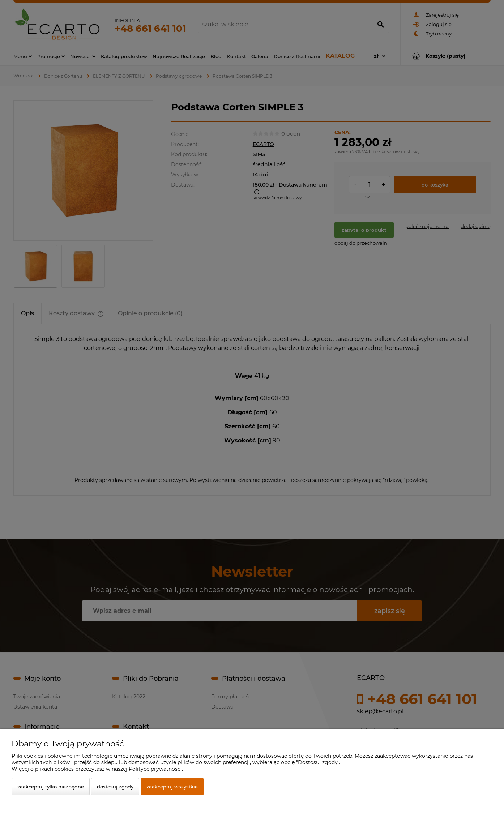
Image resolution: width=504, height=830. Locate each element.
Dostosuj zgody (115, 787)
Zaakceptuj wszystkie (172, 787)
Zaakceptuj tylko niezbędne (51, 787)
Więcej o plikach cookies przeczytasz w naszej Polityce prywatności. (97, 769)
